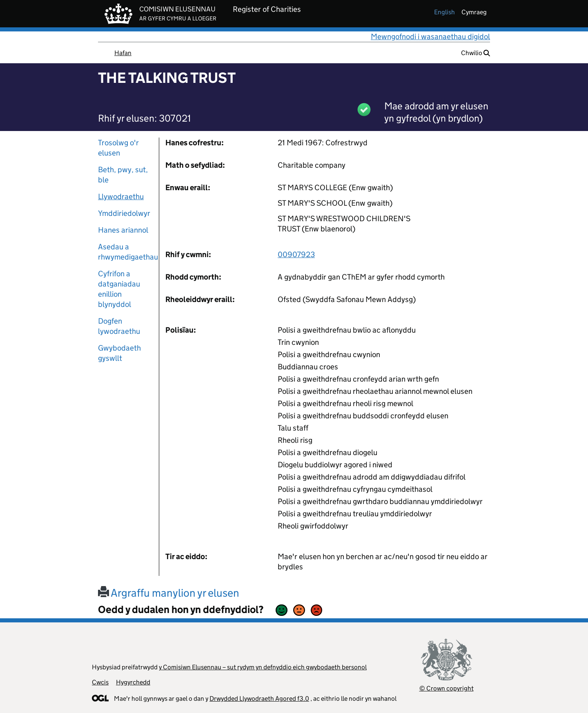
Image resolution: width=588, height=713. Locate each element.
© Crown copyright (447, 688)
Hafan (123, 53)
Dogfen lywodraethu (119, 326)
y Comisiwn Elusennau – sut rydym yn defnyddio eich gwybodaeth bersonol (263, 667)
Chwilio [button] (476, 53)
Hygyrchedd (133, 682)
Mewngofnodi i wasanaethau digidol (430, 37)
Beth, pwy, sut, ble (123, 175)
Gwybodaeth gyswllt (119, 353)
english (444, 12)
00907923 (296, 254)
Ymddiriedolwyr (124, 213)
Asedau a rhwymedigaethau (125, 252)
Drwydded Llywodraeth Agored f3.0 (259, 699)
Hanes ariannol (123, 230)
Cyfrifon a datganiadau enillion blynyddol (119, 289)
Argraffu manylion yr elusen (169, 593)
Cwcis (100, 682)
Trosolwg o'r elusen (118, 148)
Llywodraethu (121, 197)
